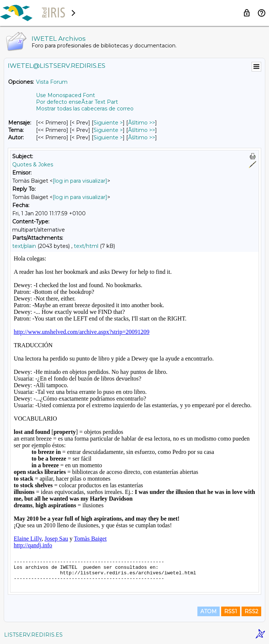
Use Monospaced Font (65, 95)
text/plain (24, 246)
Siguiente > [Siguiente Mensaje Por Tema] (108, 130)
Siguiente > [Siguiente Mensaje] (108, 123)
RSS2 (251, 611)
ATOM (209, 611)
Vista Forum (52, 82)
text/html (86, 246)
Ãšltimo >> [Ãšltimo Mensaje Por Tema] (142, 130)
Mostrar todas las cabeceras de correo (85, 109)
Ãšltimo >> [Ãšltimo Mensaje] (142, 123)
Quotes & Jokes (33, 165)
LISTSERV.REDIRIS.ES (33, 635)
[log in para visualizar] (80, 181)
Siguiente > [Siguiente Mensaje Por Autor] (108, 137)
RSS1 (231, 611)
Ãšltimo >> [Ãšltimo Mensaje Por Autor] (142, 137)
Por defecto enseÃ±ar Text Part (77, 102)
